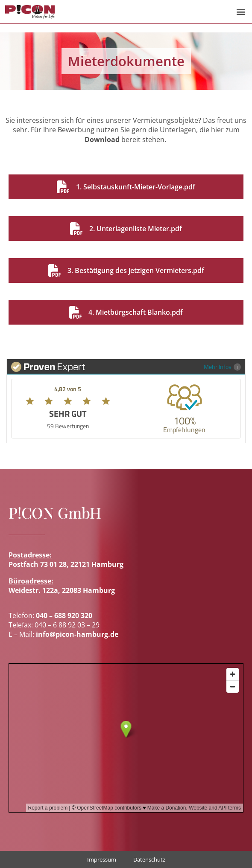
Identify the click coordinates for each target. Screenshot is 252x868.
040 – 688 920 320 (64, 615)
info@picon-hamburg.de (77, 634)
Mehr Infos (222, 367)
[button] (241, 12)
